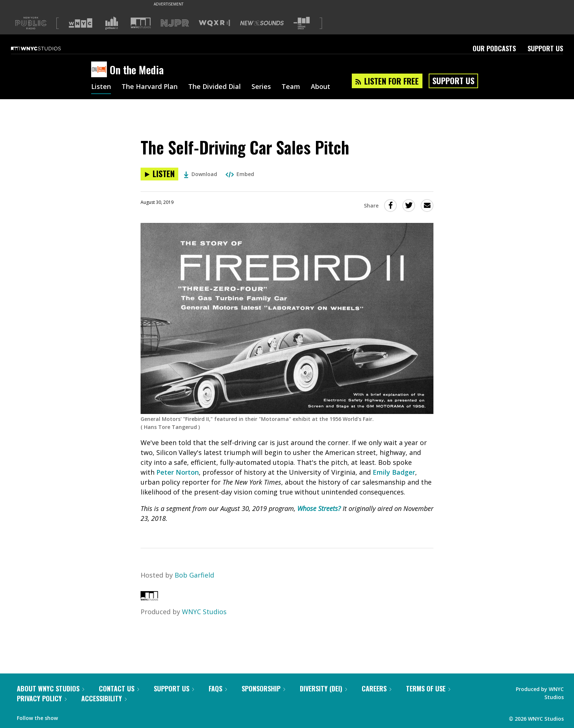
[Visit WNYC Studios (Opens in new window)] (141, 23)
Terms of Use (428, 688)
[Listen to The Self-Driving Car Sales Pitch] (159, 174)
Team (291, 87)
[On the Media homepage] (100, 70)
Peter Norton (178, 472)
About (320, 87)
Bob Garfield (194, 575)
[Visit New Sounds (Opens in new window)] (262, 23)
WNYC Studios (204, 612)
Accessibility (104, 698)
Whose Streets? (319, 508)
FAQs (218, 688)
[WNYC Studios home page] (45, 48)
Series (261, 87)
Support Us (545, 48)
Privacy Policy (42, 698)
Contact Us (119, 688)
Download (200, 174)
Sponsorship (263, 688)
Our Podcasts (494, 48)
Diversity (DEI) (323, 688)
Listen (101, 87)
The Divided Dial (215, 87)
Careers (377, 688)
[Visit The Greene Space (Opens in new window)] (302, 23)
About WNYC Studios (51, 688)
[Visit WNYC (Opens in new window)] (81, 23)
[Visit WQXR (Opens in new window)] (214, 23)
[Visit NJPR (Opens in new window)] (175, 23)
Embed (240, 174)
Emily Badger (394, 472)
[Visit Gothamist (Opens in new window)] (112, 23)
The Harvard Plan (150, 87)
